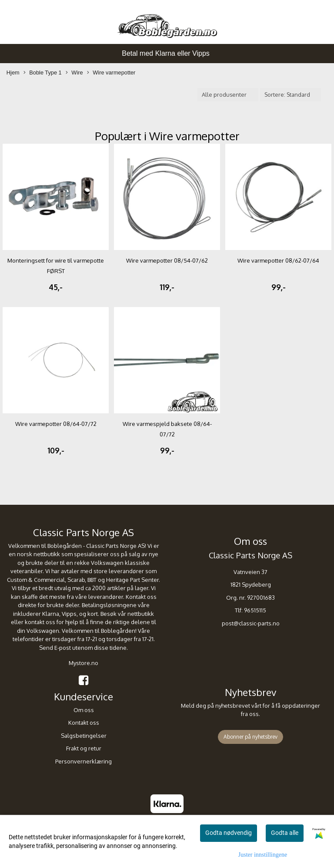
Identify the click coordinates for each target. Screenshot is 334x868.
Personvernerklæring (83, 761)
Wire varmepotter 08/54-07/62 (167, 260)
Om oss (84, 710)
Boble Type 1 (42, 73)
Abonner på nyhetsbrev (250, 737)
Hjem (13, 73)
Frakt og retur (84, 748)
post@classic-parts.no (251, 623)
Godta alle (285, 833)
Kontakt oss (84, 723)
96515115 (255, 610)
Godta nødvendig (229, 833)
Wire (74, 73)
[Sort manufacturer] (228, 95)
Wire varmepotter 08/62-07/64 (278, 260)
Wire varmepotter (111, 73)
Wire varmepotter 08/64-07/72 (56, 424)
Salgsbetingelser (84, 736)
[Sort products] (291, 95)
